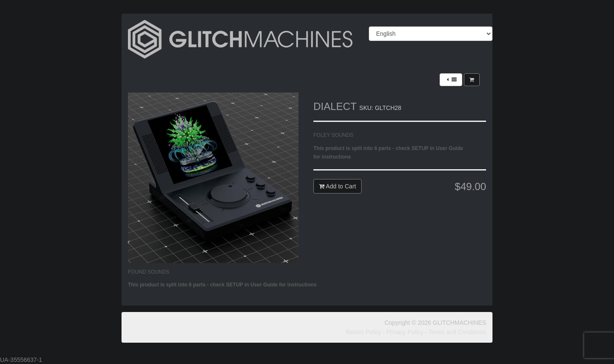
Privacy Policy (405, 332)
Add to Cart (337, 186)
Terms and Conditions (457, 332)
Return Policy (363, 332)
